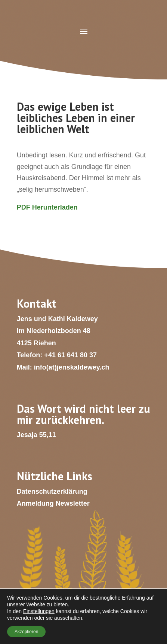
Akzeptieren (26, 632)
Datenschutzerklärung (52, 491)
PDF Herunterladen (47, 207)
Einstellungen (39, 611)
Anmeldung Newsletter (53, 503)
